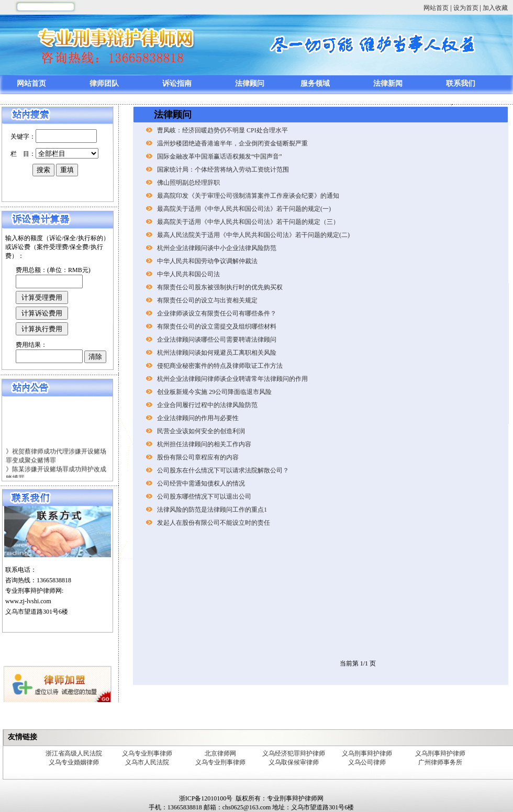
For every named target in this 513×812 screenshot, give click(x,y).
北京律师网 (220, 753)
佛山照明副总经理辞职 (188, 183)
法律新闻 (388, 83)
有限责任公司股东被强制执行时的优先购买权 (220, 287)
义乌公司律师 (367, 762)
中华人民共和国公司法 (188, 274)
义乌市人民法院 (147, 762)
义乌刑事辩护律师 (367, 753)
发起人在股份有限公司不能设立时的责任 (214, 523)
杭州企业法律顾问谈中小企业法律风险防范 (217, 248)
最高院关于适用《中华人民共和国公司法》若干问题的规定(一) (244, 209)
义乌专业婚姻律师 (74, 762)
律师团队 (104, 83)
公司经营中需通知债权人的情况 (201, 483)
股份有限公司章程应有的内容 (198, 457)
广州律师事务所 (440, 762)
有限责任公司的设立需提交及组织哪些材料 (217, 326)
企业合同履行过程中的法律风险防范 (207, 405)
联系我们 (461, 83)
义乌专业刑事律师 (147, 753)
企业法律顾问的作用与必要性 (198, 418)
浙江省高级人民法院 (74, 753)
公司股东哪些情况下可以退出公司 (204, 497)
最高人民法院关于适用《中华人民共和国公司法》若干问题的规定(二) (253, 235)
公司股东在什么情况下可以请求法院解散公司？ (223, 470)
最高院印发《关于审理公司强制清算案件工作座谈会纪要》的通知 (248, 196)
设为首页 (466, 8)
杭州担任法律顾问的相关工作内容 (204, 444)
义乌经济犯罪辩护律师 (294, 753)
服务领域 (315, 83)
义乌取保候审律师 (294, 762)
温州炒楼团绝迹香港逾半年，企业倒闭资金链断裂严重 (232, 143)
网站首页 (436, 8)
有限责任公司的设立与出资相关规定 (207, 300)
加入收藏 (495, 8)
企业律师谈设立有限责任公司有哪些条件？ (217, 313)
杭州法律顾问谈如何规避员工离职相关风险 (217, 353)
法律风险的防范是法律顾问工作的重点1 (212, 510)
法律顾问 (250, 83)
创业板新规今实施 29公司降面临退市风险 (214, 392)
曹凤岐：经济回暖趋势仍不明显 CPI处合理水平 (222, 130)
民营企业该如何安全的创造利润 (201, 431)
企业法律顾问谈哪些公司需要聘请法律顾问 (217, 340)
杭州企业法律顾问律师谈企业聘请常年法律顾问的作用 (232, 379)
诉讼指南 (177, 83)
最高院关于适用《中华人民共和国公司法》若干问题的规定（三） (248, 222)
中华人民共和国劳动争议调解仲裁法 (207, 261)
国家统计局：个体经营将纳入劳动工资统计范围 (223, 170)
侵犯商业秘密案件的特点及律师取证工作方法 (220, 366)
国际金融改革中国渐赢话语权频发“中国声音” (220, 156)
